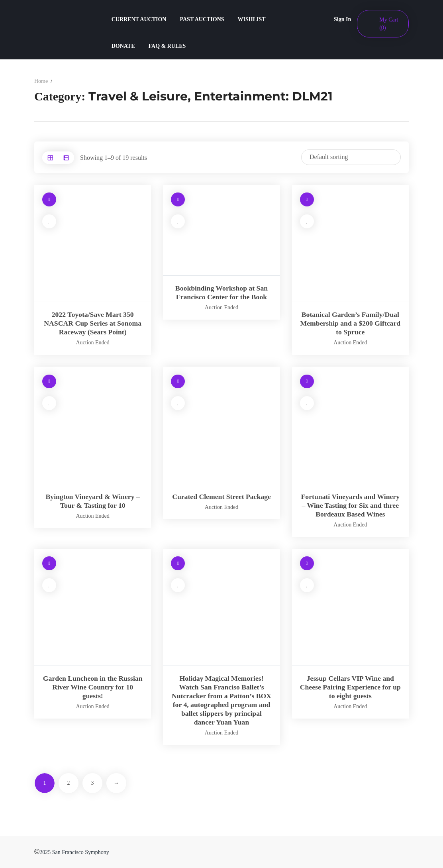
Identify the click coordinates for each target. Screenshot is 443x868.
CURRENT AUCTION (139, 19)
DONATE (123, 46)
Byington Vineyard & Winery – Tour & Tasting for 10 (92, 501)
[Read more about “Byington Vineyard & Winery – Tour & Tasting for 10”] (49, 382)
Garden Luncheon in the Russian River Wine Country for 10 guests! (93, 687)
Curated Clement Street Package (221, 497)
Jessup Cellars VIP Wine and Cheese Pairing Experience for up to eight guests (350, 687)
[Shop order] (351, 157)
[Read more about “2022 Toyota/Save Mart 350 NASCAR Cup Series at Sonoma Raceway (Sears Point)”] (49, 200)
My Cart (389, 24)
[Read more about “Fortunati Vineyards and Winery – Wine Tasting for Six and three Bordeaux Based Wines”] (307, 382)
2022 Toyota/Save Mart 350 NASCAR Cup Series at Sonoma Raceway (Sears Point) (93, 323)
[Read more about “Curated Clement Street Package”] (178, 382)
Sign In (342, 19)
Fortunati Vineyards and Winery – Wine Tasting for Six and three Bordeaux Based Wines (350, 505)
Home (41, 81)
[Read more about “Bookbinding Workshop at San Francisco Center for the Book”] (178, 200)
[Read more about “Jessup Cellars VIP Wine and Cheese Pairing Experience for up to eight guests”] (307, 564)
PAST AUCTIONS (202, 19)
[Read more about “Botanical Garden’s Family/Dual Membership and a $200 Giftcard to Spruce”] (307, 200)
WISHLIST (252, 19)
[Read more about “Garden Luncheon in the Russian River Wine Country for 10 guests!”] (49, 564)
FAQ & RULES (167, 46)
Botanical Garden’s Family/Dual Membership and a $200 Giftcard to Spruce (350, 323)
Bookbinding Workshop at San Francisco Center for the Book (221, 293)
